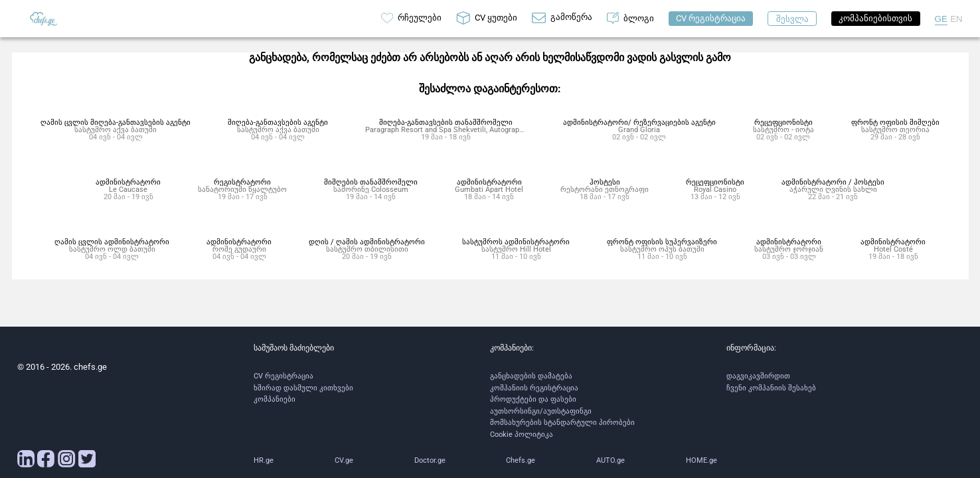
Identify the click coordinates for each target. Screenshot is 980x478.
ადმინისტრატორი (128, 182)
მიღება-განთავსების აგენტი (278, 122)
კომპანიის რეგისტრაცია (534, 388)
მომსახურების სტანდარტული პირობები (562, 423)
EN (956, 19)
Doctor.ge (430, 460)
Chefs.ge (521, 460)
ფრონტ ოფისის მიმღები (895, 122)
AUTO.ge (611, 460)
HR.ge (264, 460)
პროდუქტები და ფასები (533, 399)
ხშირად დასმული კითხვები (303, 388)
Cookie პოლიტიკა (522, 435)
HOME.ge (701, 460)
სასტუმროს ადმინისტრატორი (516, 242)
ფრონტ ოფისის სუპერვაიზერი (662, 242)
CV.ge (344, 460)
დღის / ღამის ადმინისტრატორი (367, 242)
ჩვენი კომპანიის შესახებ (771, 388)
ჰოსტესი (605, 182)
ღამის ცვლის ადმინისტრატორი (112, 242)
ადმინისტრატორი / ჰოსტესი (833, 182)
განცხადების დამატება (531, 376)
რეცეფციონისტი (783, 122)
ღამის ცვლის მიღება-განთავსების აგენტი (116, 122)
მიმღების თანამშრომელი (371, 182)
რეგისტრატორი (242, 182)
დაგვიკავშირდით (758, 376)
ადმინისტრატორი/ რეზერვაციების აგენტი (639, 122)
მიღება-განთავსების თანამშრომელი (446, 122)
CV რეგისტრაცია (284, 376)
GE (941, 19)
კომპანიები (275, 399)
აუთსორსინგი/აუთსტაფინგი (541, 411)
